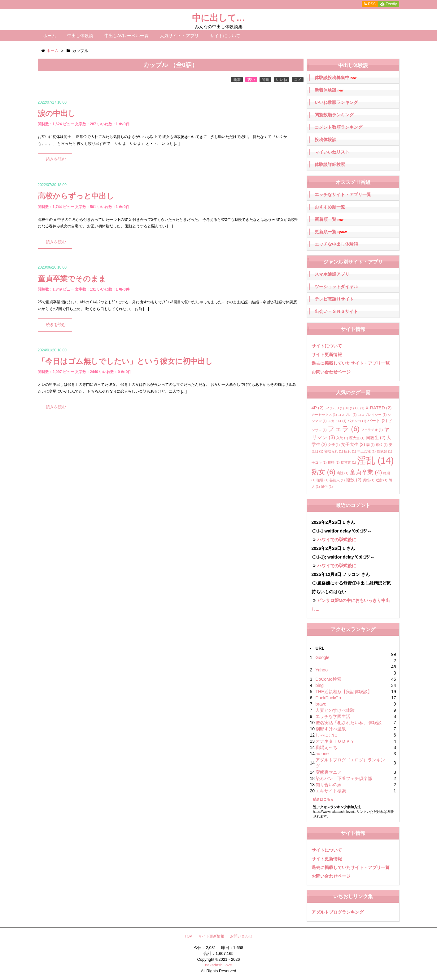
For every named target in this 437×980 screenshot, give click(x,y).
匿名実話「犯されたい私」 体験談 (349, 723)
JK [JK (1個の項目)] (349, 408)
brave (321, 704)
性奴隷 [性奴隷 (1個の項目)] (385, 451)
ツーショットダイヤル (336, 287)
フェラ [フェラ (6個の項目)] (344, 429)
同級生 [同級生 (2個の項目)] (376, 438)
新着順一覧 (329, 219)
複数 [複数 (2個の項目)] (354, 480)
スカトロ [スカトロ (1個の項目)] (337, 421)
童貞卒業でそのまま (72, 279)
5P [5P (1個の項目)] (329, 408)
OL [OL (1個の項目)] (360, 408)
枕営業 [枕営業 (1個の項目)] (348, 462)
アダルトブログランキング (338, 912)
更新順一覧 (331, 232)
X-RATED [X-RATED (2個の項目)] (378, 408)
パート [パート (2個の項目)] (377, 421)
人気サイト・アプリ (179, 36)
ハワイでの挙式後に (337, 540)
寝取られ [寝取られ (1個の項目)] (334, 451)
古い (251, 80)
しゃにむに (326, 735)
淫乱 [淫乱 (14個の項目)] (375, 460)
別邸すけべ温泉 (331, 729)
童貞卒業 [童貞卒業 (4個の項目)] (366, 472)
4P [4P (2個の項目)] (318, 408)
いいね (282, 80)
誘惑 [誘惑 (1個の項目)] (369, 480)
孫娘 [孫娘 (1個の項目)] (382, 445)
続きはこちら (323, 799)
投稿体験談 (326, 140)
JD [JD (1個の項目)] (339, 408)
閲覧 (265, 80)
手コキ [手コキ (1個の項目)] (319, 462)
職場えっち (326, 747)
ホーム (50, 36)
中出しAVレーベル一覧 (127, 36)
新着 (237, 80)
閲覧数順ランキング (334, 115)
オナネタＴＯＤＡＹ (335, 741)
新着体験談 (329, 90)
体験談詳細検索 (330, 164)
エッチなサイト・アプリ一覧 (343, 194)
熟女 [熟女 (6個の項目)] (324, 472)
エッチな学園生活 (333, 716)
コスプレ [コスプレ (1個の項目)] (347, 415)
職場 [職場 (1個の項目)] (322, 480)
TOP (188, 936)
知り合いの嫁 (329, 785)
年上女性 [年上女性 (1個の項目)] (366, 451)
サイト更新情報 (327, 354)
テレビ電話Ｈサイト (334, 299)
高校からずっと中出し (76, 196)
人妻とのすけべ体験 (335, 710)
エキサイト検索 (331, 791)
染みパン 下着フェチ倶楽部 (344, 778)
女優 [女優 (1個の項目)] (334, 445)
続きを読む (56, 159)
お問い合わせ (241, 936)
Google (323, 657)
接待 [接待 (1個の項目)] (334, 462)
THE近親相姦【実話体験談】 (344, 692)
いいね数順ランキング (336, 102)
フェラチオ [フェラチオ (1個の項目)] (372, 430)
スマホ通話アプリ (332, 274)
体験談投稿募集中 (336, 78)
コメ (298, 80)
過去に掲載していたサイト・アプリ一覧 (351, 363)
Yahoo (322, 670)
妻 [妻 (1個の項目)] (371, 445)
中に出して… (218, 18)
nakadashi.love (218, 965)
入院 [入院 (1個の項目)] (342, 438)
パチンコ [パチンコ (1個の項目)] (357, 421)
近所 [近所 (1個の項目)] (382, 480)
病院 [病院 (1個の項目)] (343, 473)
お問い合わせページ (331, 372)
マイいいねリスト (332, 152)
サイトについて (225, 36)
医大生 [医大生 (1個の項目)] (357, 438)
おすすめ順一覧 (330, 207)
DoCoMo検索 (328, 679)
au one (322, 754)
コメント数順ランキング (339, 127)
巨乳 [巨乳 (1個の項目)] (350, 451)
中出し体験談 (80, 36)
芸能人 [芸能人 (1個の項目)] (337, 480)
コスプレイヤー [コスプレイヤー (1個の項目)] (372, 415)
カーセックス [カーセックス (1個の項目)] (324, 415)
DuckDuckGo (328, 698)
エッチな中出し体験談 (336, 244)
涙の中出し (57, 113)
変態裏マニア (329, 772)
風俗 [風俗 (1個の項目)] (327, 487)
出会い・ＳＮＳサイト (336, 311)
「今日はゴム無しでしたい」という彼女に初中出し (125, 361)
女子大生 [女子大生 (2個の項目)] (353, 444)
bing (320, 685)
